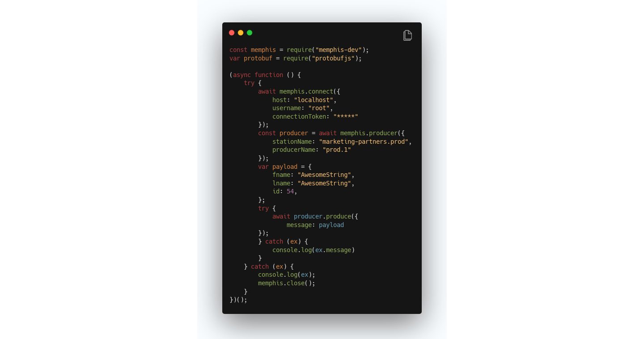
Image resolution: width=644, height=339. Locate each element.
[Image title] (321, 32)
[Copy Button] (408, 36)
